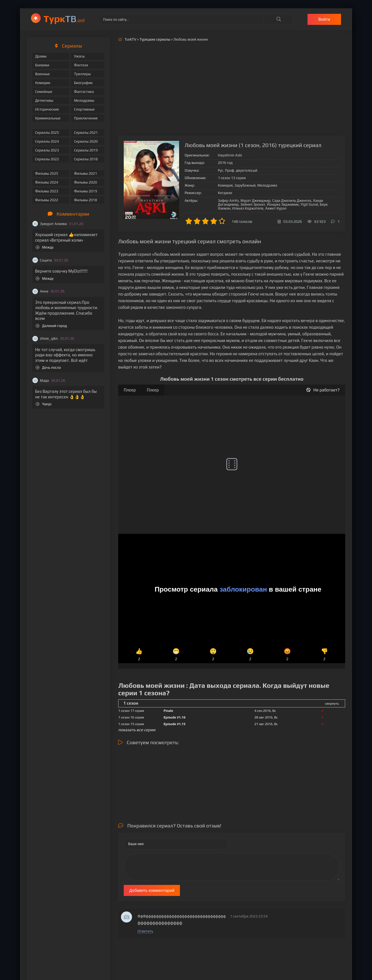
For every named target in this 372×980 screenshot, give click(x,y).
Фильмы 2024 (47, 182)
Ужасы (79, 56)
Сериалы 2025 (47, 133)
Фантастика (84, 92)
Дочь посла (48, 368)
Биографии (83, 83)
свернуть (332, 704)
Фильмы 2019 (85, 191)
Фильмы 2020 (85, 182)
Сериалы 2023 (47, 150)
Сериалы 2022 (47, 159)
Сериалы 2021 (86, 133)
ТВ (64, 19)
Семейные (44, 92)
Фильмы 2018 (85, 200)
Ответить (145, 931)
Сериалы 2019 (86, 150)
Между (45, 247)
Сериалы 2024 (47, 141)
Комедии (43, 83)
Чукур (44, 404)
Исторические (47, 109)
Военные (42, 74)
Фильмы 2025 (47, 173)
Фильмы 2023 (47, 191)
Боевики (42, 65)
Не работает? (323, 390)
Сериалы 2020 (86, 141)
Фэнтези (81, 65)
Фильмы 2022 (47, 200)
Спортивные (84, 109)
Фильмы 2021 (85, 173)
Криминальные (48, 118)
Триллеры (82, 74)
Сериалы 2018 (86, 159)
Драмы (41, 56)
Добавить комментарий (152, 890)
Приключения (86, 118)
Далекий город (51, 326)
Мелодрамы (84, 100)
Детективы (44, 100)
